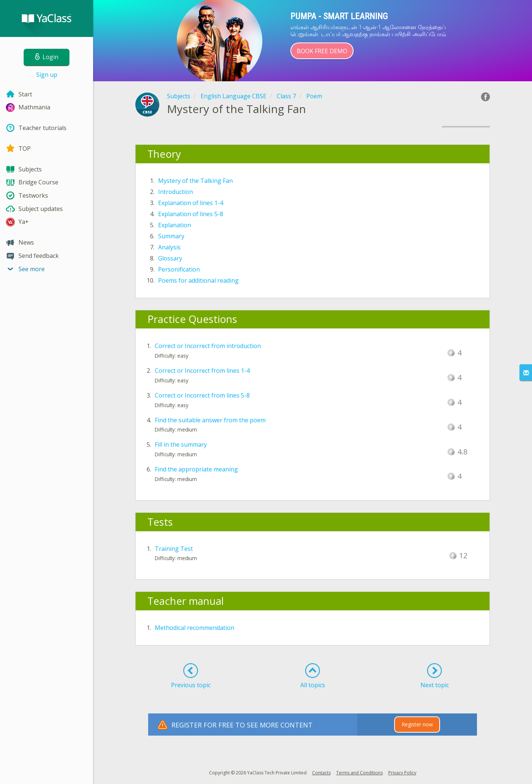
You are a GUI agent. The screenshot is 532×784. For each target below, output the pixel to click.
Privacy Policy (402, 773)
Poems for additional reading (198, 280)
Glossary (170, 258)
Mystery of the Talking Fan (195, 181)
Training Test (174, 549)
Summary (171, 236)
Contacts (321, 773)
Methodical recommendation (195, 628)
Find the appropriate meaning (196, 469)
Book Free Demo (322, 51)
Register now (417, 724)
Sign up (47, 75)
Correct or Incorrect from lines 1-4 (202, 371)
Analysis (169, 247)
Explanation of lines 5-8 (191, 214)
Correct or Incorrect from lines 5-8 (202, 395)
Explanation (175, 225)
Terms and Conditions (359, 773)
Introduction (175, 192)
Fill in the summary (181, 444)
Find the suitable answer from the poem (210, 420)
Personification (179, 269)
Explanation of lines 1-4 (191, 203)
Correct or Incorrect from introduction (208, 346)
